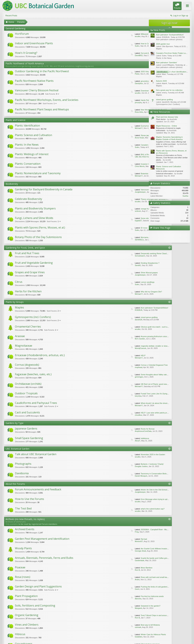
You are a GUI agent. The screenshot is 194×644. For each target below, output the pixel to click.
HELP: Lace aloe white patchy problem (132, 413)
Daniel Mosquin (116, 476)
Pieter (113, 74)
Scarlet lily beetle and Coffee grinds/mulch (108, 551)
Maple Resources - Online (166, 126)
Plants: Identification (27, 126)
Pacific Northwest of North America (25, 63)
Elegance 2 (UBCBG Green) (15, 636)
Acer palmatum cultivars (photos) (169, 39)
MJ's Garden (115, 339)
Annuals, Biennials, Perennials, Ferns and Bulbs (110, 543)
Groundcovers (24, 604)
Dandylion (114, 83)
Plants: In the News (27, 145)
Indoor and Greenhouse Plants (34, 43)
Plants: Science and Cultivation (34, 135)
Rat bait (94, 536)
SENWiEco (115, 240)
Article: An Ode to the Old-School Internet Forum (135, 490)
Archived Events (25, 530)
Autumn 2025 (161, 81)
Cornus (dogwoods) (27, 365)
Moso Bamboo (27, 563)
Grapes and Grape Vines (30, 272)
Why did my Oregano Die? (127, 292)
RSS (107, 35)
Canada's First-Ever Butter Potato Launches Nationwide (138, 145)
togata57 (114, 221)
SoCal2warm (115, 256)
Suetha (185, 196)
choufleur (114, 415)
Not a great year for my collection (169, 90)
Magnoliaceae (24, 346)
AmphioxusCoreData (119, 431)
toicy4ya (114, 396)
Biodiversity (12, 184)
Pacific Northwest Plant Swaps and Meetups (42, 109)
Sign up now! (169, 23)
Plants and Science (16, 120)
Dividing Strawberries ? (125, 263)
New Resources (162, 112)
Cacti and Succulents (27, 412)
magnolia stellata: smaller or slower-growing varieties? (138, 346)
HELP (119, 355)
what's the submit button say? (128, 509)
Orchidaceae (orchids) (28, 384)
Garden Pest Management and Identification (112, 530)
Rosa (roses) (93, 556)
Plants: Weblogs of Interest (32, 154)
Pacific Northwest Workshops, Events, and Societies (47, 100)
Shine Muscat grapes (125, 273)
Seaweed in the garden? (31, 586)
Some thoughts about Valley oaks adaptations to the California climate (144, 375)
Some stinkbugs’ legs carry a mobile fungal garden (136, 218)
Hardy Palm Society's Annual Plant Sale (132, 100)
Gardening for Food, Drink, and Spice (25, 248)
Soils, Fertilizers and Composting (35, 580)
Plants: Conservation (28, 164)
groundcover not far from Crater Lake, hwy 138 (135, 81)
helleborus (120, 438)
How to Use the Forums (29, 499)
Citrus (19, 282)
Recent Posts (11, 16)
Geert (44, 574)
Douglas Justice (117, 466)
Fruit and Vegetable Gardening (34, 263)
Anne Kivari (115, 138)
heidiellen (115, 598)
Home (180, 636)
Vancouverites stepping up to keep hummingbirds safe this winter (142, 190)
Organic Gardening (97, 580)
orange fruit (121, 209)
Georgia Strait (47, 548)
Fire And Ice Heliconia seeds (102, 574)
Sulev (113, 46)
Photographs (23, 464)
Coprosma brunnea (99, 610)
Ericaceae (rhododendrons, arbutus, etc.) (40, 355)
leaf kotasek (115, 618)
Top (185, 636)
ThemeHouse (41, 641)
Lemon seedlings (123, 282)
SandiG (113, 265)
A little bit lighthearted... (125, 616)
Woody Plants (23, 541)
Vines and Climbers (27, 592)
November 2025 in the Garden (128, 455)
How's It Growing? (26, 53)
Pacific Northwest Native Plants (34, 81)
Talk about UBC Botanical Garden (36, 454)
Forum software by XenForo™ (26, 639)
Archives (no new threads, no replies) (25, 519)
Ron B (37, 563)
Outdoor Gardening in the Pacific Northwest (42, 71)
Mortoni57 (103, 536)
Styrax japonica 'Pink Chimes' (128, 135)
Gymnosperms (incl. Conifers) (33, 317)
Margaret (45, 586)
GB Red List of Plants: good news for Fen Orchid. (136, 384)
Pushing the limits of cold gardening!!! (36, 574)
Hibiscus (90, 592)
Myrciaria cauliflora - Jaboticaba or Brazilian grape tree (138, 237)
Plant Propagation (96, 568)
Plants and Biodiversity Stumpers (35, 208)
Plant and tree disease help (167, 117)
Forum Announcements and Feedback (38, 489)
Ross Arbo (114, 112)
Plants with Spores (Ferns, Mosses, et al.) (40, 227)
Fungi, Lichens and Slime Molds (34, 218)
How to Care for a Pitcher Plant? (129, 44)
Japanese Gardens (26, 429)
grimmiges (114, 377)
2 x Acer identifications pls (173, 72)
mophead (114, 367)
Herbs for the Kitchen (28, 291)
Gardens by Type (15, 423)
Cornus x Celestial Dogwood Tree (130, 365)
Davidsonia (22, 473)
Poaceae (20, 556)
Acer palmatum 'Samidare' (167, 63)
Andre (114, 563)
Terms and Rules (184, 639)
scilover (113, 211)
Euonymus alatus (123, 126)
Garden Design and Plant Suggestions (38, 568)
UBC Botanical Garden (17, 449)
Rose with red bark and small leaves (106, 563)
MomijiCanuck (116, 348)
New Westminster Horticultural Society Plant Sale (136, 110)
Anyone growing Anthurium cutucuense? (132, 336)
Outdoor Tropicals (26, 393)
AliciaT (113, 441)
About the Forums (15, 484)
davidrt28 (114, 320)
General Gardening (15, 28)
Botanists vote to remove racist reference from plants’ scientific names (144, 174)
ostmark (45, 598)
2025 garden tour (163, 44)
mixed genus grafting (125, 317)
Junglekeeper (116, 192)
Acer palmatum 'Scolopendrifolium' (130, 308)
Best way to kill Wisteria (30, 598)
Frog (43, 536)
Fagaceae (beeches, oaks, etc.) (33, 374)
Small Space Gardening (29, 438)
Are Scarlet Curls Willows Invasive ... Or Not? (39, 548)
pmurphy (114, 102)
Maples (19, 307)
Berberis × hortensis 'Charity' (128, 464)
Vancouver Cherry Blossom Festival (37, 90)
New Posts (159, 30)
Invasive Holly (122, 164)
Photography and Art (98, 604)
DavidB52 (114, 55)
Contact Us (166, 636)
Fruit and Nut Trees (27, 253)
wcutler (113, 36)
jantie (43, 610)
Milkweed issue (122, 34)
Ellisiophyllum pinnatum (30, 610)
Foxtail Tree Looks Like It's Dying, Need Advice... (136, 394)
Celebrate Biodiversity (29, 199)
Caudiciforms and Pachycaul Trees (36, 403)
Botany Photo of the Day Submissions (38, 237)
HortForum (22, 34)
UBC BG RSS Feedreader (121, 157)
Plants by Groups (15, 302)
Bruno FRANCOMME (117, 610)
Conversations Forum (28, 616)
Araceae (20, 336)
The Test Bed (23, 508)
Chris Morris (115, 166)
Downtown (120, 91)
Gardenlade (116, 551)
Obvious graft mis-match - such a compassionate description (140, 327)
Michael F (114, 128)
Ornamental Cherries (28, 327)
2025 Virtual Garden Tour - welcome (131, 72)
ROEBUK (114, 310)
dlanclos (115, 574)
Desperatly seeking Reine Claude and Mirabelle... (136, 253)
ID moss (119, 228)
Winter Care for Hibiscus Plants (104, 598)
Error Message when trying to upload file (132, 499)
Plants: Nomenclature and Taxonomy (38, 173)
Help (175, 636)
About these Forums (182, 8)
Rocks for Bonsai (123, 429)
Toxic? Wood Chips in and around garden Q (108, 586)
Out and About (122, 53)
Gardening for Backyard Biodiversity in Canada (44, 189)
